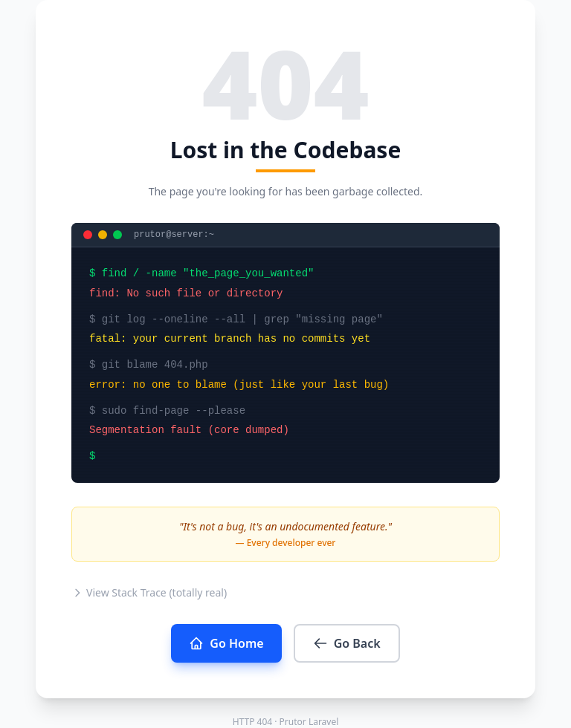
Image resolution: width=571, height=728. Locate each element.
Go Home (226, 643)
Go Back (347, 643)
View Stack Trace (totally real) (149, 592)
